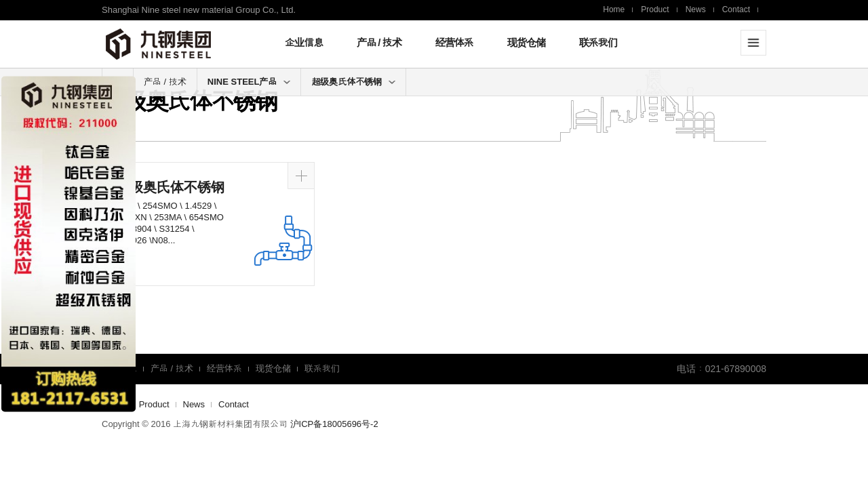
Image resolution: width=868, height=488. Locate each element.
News (696, 9)
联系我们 (598, 42)
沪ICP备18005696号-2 (334, 424)
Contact (736, 9)
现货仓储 (526, 42)
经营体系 (454, 42)
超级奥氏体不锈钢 (353, 82)
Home (614, 9)
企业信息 (304, 42)
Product (655, 9)
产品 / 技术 (379, 42)
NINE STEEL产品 (249, 82)
